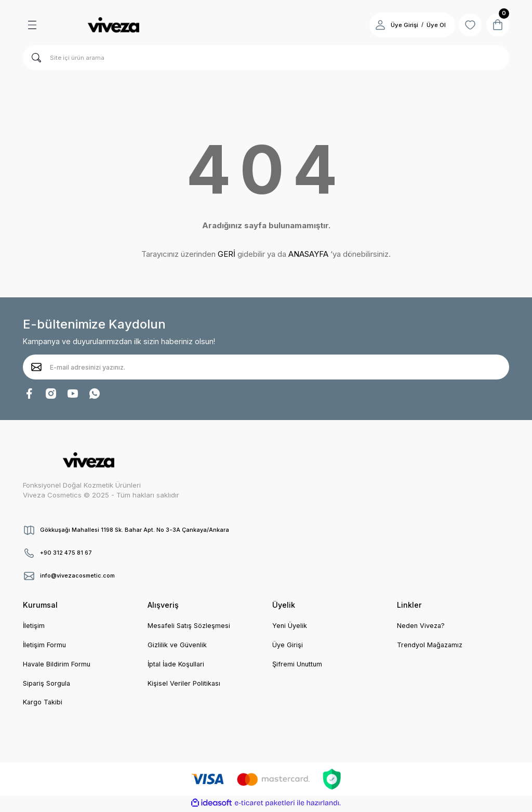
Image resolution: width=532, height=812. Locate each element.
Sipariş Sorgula (48, 684)
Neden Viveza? (422, 626)
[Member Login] (375, 25)
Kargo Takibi (43, 704)
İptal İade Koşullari (178, 665)
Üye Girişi (288, 646)
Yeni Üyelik (290, 626)
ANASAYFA (308, 254)
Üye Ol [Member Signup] (431, 25)
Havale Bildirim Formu (58, 665)
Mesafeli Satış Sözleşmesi (190, 626)
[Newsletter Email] (266, 367)
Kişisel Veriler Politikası (184, 684)
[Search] (266, 58)
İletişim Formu (45, 646)
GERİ (227, 254)
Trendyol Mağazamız (431, 646)
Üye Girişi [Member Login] (399, 25)
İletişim (34, 626)
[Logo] (113, 25)
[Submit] (36, 367)
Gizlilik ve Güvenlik (178, 646)
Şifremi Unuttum (298, 665)
